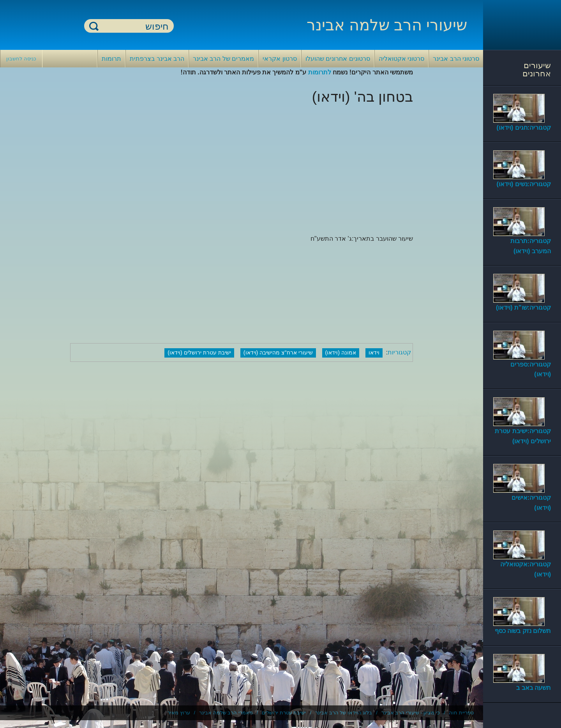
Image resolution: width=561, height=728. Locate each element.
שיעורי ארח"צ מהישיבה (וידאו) (278, 353)
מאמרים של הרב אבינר (223, 59)
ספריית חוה (461, 713)
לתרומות (320, 72)
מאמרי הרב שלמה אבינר (226, 713)
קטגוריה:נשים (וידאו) (524, 184)
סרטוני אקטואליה (401, 59)
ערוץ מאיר (179, 713)
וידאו (374, 353)
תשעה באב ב (534, 688)
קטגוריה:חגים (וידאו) (524, 128)
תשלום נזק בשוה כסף (523, 631)
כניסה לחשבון (21, 59)
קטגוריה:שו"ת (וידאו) (523, 308)
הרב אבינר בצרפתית (157, 59)
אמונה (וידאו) (341, 353)
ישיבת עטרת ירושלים (284, 713)
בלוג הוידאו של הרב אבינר (344, 713)
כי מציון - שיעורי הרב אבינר (411, 713)
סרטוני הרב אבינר (456, 59)
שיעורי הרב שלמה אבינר (387, 25)
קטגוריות (399, 352)
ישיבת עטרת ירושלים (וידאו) (199, 353)
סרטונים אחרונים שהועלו (338, 59)
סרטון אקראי (280, 59)
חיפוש (94, 26)
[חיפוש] (134, 26)
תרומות (111, 59)
